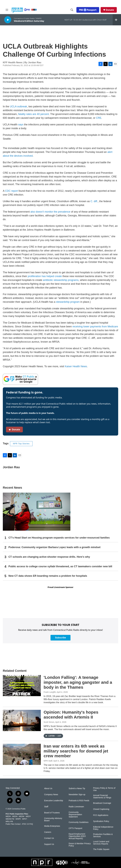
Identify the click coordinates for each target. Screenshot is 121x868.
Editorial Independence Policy (103, 828)
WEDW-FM (10, 819)
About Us (48, 788)
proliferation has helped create (45, 276)
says (21, 125)
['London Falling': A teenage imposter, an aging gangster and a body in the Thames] (22, 686)
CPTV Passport (75, 828)
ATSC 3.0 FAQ (27, 824)
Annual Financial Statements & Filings (102, 797)
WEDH (8, 816)
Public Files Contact (13, 824)
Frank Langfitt (50, 692)
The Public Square (101, 849)
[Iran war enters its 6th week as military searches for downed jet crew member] (22, 754)
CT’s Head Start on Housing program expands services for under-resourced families (59, 538)
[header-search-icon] (72, 10)
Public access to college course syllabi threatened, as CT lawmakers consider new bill (60, 566)
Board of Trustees (52, 813)
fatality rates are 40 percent (33, 114)
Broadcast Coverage (102, 803)
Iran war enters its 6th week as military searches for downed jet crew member (76, 751)
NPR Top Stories (21, 444)
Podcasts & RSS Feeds (79, 801)
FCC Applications (101, 815)
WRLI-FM (9, 822)
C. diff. (94, 201)
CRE (99, 118)
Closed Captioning (101, 809)
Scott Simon (49, 722)
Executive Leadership (54, 801)
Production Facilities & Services (103, 835)
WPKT (24, 819)
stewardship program (68, 302)
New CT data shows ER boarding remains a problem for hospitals (48, 576)
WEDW (21, 816)
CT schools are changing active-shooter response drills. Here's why (49, 557)
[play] (8, 20)
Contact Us (49, 838)
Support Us (49, 844)
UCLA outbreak (18, 106)
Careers (48, 832)
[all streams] (117, 20)
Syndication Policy (101, 821)
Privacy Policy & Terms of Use (104, 789)
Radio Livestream (76, 807)
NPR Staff (48, 761)
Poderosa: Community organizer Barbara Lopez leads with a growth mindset (54, 547)
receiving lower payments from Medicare (95, 327)
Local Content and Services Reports (101, 843)
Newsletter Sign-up (77, 795)
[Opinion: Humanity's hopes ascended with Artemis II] (22, 720)
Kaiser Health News (76, 366)
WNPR (18, 819)
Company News (51, 795)
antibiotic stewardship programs (61, 280)
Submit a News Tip (77, 788)
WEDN (15, 816)
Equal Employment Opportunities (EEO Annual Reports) (77, 836)
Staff (46, 807)
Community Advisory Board (53, 819)
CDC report (11, 191)
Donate (110, 10)
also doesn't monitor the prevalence (50, 212)
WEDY (28, 816)
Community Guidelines (79, 822)
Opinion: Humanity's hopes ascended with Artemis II (71, 715)
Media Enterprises (52, 826)
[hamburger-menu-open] (7, 10)
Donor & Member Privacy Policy (80, 845)
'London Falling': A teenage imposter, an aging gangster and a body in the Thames (78, 682)
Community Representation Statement (75, 815)
